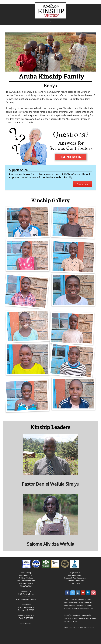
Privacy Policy (75, 583)
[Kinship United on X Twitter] (73, 593)
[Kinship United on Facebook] (67, 593)
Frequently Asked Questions (75, 578)
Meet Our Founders (26, 575)
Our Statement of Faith (26, 581)
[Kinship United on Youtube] (83, 593)
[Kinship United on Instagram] (78, 593)
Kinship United (51, 11)
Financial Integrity (26, 583)
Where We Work (26, 586)
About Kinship (26, 573)
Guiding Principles (26, 578)
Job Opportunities (75, 575)
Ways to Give (75, 573)
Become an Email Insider (75, 581)
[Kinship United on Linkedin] (88, 593)
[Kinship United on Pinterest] (93, 593)
